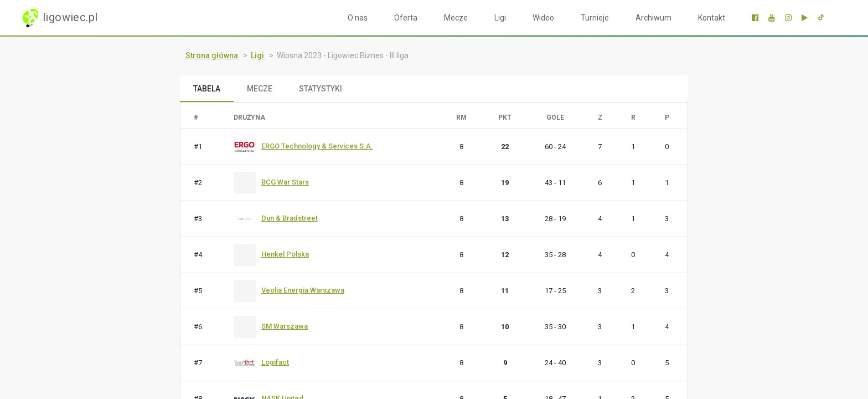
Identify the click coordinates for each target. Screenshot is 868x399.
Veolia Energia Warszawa (303, 290)
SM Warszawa (285, 326)
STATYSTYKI (321, 89)
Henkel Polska (285, 254)
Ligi (500, 18)
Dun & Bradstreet (290, 218)
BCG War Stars (285, 182)
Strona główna (212, 55)
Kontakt (712, 18)
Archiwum (653, 18)
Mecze (456, 18)
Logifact (275, 362)
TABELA (207, 89)
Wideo (543, 18)
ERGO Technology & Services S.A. (317, 146)
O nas (358, 18)
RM (461, 117)
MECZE (260, 89)
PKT (505, 117)
